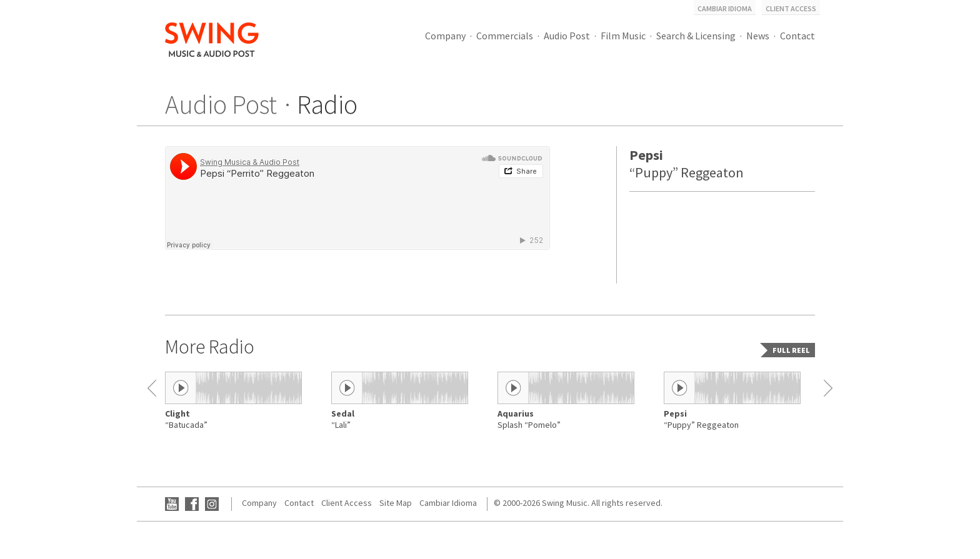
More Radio (210, 347)
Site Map (396, 503)
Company (445, 36)
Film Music (623, 36)
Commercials (505, 36)
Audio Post (567, 36)
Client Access (791, 8)
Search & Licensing (696, 36)
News (758, 36)
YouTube (172, 504)
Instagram (212, 504)
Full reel (791, 350)
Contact (797, 36)
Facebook (192, 504)
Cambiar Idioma (725, 8)
